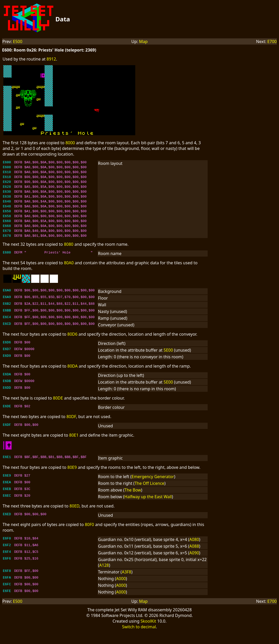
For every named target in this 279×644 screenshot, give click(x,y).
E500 (18, 41)
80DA (73, 378)
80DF (71, 429)
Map (143, 41)
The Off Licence (149, 496)
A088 (194, 558)
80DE (58, 410)
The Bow (133, 502)
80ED (74, 518)
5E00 (168, 362)
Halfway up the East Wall (148, 509)
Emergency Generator (153, 489)
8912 (51, 59)
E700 (272, 41)
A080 (194, 552)
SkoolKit (148, 633)
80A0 (69, 275)
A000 (121, 591)
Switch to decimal (139, 639)
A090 (194, 565)
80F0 (89, 537)
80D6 (73, 346)
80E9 (72, 480)
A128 (104, 578)
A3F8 (127, 584)
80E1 (74, 447)
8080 (69, 257)
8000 (70, 143)
